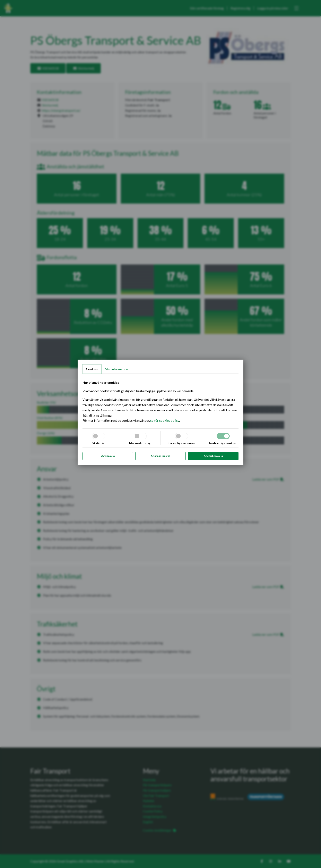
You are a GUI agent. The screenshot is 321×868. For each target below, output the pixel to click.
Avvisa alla (108, 456)
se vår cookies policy (165, 420)
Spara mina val (160, 456)
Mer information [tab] (116, 369)
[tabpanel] (160, 402)
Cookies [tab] (92, 369)
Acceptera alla (213, 456)
